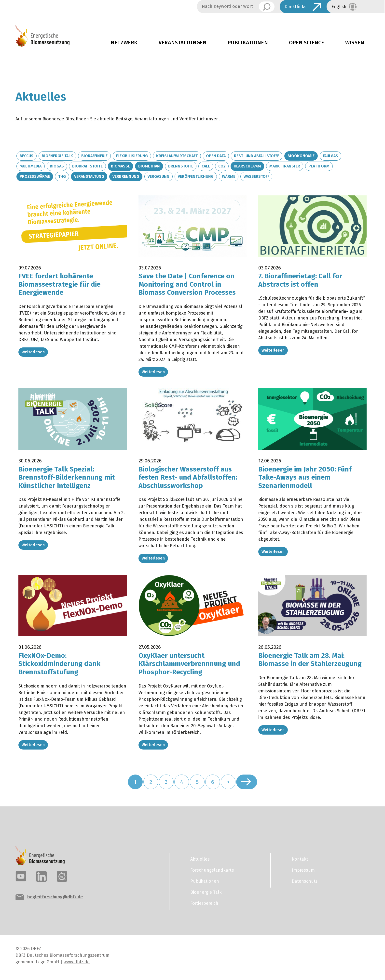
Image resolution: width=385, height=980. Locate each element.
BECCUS (27, 156)
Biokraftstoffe (87, 166)
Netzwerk (124, 43)
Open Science (307, 43)
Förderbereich (204, 903)
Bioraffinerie (94, 156)
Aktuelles (200, 859)
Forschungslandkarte (212, 870)
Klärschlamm (247, 166)
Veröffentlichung (196, 176)
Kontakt (300, 859)
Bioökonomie (301, 156)
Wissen (355, 43)
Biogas (57, 166)
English (339, 7)
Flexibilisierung (132, 156)
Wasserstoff (256, 176)
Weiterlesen (33, 352)
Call (206, 166)
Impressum (303, 870)
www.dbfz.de (77, 962)
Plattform (319, 166)
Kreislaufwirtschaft (177, 156)
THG (62, 176)
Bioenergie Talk (57, 156)
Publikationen (248, 43)
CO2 (222, 166)
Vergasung (158, 176)
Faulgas (330, 156)
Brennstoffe (181, 166)
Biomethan (149, 166)
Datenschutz (305, 881)
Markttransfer (285, 166)
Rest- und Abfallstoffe (257, 156)
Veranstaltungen (183, 43)
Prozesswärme (35, 176)
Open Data (216, 156)
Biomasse (120, 166)
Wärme (229, 176)
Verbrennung (126, 176)
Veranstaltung (89, 176)
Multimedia (31, 166)
